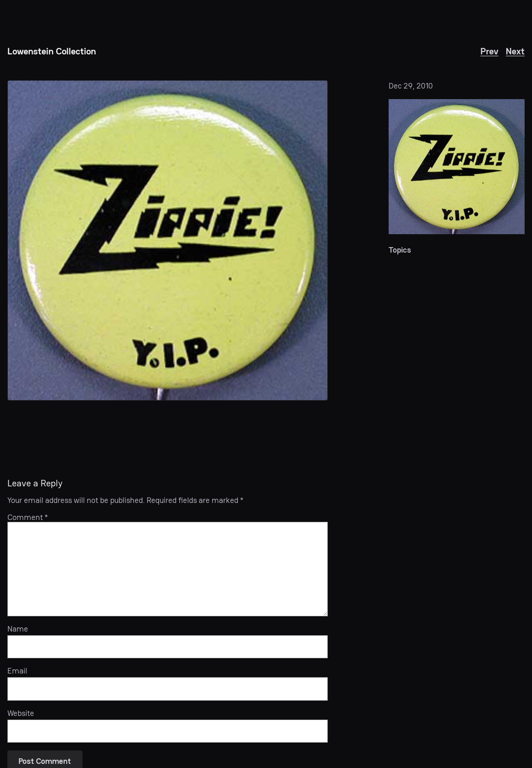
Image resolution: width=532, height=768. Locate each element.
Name (18, 629)
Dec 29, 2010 (411, 86)
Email (17, 671)
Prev (489, 51)
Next (515, 51)
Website (21, 713)
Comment (28, 517)
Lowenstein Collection (52, 51)
